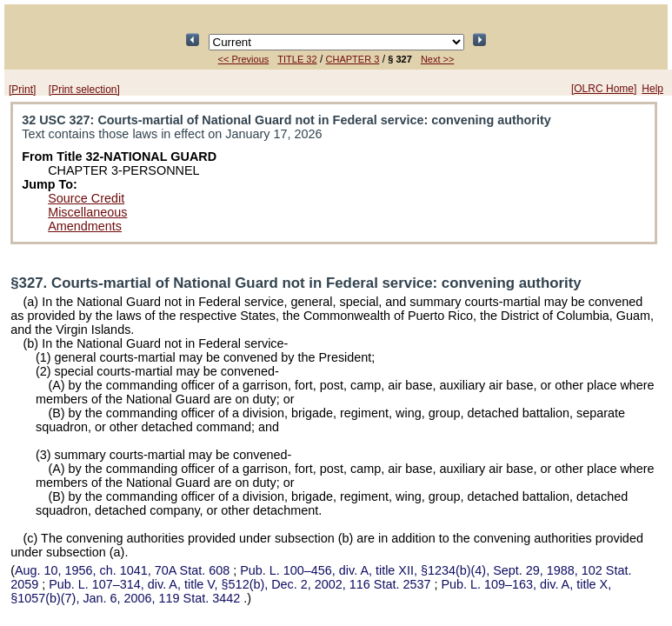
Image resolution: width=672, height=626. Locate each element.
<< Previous (244, 59)
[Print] (22, 90)
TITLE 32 (297, 59)
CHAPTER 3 (353, 59)
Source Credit (86, 198)
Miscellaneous (87, 212)
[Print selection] (84, 90)
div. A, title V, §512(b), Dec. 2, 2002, (241, 584)
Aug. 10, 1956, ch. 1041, (124, 570)
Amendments (85, 226)
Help (652, 89)
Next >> (438, 59)
